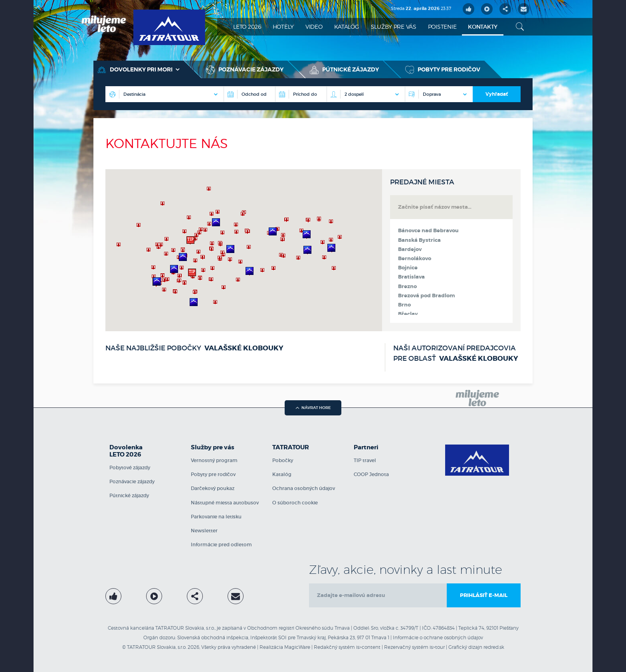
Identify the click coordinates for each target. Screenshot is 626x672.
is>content (368, 647)
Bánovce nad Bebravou (428, 231)
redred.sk (494, 647)
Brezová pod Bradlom (426, 296)
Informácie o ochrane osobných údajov (438, 637)
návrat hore (313, 408)
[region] (244, 250)
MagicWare (297, 647)
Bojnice (408, 268)
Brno (404, 305)
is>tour (437, 647)
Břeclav (408, 314)
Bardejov (410, 249)
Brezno (407, 287)
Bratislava (411, 277)
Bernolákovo (415, 259)
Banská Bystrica (419, 240)
